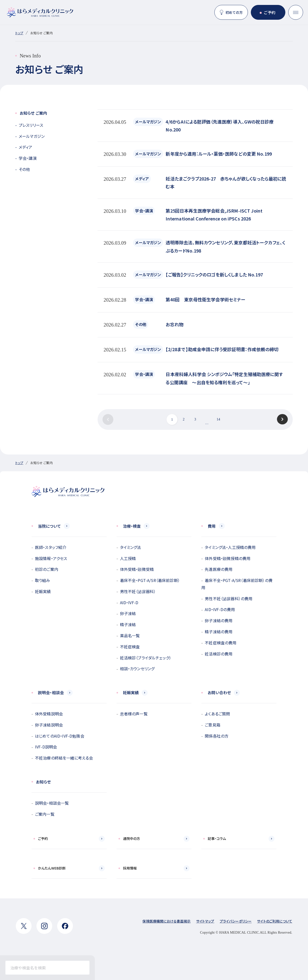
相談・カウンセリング (137, 669)
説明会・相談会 (51, 692)
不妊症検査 (130, 647)
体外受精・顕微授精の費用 (228, 558)
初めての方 (234, 12)
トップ (19, 33)
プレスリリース (31, 125)
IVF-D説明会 (46, 747)
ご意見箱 (213, 725)
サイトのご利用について (275, 921)
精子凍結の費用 (219, 632)
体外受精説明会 (49, 714)
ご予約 (270, 12)
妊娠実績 (43, 591)
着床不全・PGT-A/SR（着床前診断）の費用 (237, 584)
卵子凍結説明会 (49, 725)
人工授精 (128, 558)
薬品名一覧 (130, 635)
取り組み (43, 580)
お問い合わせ (219, 692)
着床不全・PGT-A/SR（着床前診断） (150, 580)
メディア (26, 147)
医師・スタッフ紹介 (51, 547)
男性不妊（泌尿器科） (138, 591)
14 (218, 419)
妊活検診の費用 (219, 654)
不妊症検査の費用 (221, 643)
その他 (24, 169)
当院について (49, 526)
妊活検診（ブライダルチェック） (146, 658)
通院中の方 (132, 838)
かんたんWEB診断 (52, 868)
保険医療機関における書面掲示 (166, 921)
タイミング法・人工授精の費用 (230, 547)
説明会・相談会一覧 (52, 803)
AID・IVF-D (129, 602)
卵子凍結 (128, 613)
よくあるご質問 (217, 714)
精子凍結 (128, 624)
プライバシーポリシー (236, 921)
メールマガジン (32, 136)
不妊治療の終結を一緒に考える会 (64, 758)
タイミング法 (131, 547)
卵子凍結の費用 (219, 620)
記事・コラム (217, 838)
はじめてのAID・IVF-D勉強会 (60, 736)
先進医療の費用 (219, 569)
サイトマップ (205, 921)
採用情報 (130, 868)
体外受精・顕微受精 (137, 569)
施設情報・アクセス (51, 558)
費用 (212, 526)
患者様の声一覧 (134, 714)
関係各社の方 (217, 736)
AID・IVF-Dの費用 (220, 609)
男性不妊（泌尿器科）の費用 (229, 599)
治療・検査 (132, 526)
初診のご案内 (47, 569)
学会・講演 (28, 158)
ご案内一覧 (45, 814)
